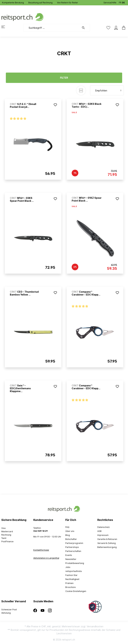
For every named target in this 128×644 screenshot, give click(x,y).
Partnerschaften (73, 551)
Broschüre (70, 587)
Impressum (103, 535)
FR (120, 2)
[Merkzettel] (108, 28)
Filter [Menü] (64, 78)
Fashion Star (71, 575)
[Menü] (5, 27)
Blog (68, 535)
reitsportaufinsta (73, 571)
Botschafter (71, 539)
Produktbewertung (75, 563)
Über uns (70, 531)
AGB (99, 531)
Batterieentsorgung (107, 547)
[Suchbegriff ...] (52, 28)
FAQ (67, 527)
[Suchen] (85, 28)
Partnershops (72, 547)
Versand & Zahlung (106, 543)
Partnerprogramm (74, 543)
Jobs (68, 567)
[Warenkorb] (123, 28)
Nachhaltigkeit (72, 579)
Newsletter (71, 559)
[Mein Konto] (116, 28)
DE (123, 2)
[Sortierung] (107, 90)
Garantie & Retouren (107, 539)
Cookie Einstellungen (76, 591)
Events (69, 555)
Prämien (69, 583)
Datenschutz (103, 527)
